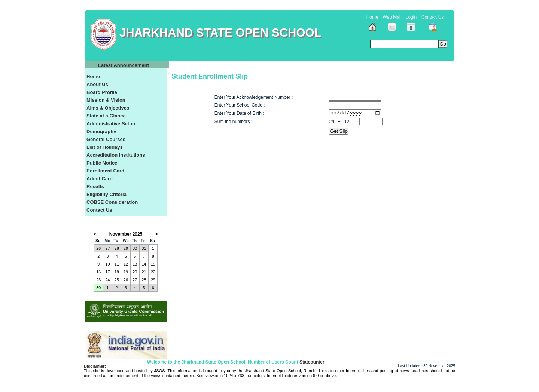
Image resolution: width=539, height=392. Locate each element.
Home (372, 17)
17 (107, 272)
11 (117, 264)
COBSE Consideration (112, 202)
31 (144, 248)
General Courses (106, 139)
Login (411, 17)
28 (117, 248)
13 (135, 264)
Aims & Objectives (108, 108)
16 (98, 272)
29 (126, 248)
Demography (101, 131)
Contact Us (433, 17)
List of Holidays (105, 147)
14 (144, 264)
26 (98, 248)
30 (135, 248)
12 (126, 264)
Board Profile (102, 92)
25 (117, 280)
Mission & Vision (106, 100)
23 (98, 280)
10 (107, 264)
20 (135, 272)
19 (126, 272)
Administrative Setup (111, 124)
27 (107, 248)
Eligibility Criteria (106, 194)
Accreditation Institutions (116, 155)
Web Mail (392, 17)
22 (153, 272)
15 (153, 264)
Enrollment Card (105, 171)
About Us (97, 84)
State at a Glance (106, 116)
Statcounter (312, 362)
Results (95, 186)
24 (107, 280)
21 (144, 272)
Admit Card (100, 179)
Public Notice (102, 163)
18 (117, 272)
